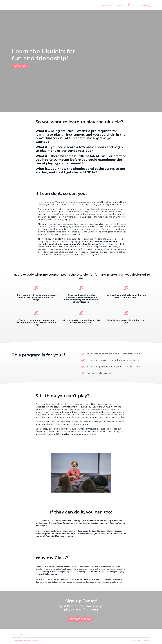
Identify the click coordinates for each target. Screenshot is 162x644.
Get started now (139, 5)
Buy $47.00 (20, 66)
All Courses (107, 5)
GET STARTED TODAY (80, 619)
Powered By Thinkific (141, 641)
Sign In (121, 5)
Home (14, 634)
